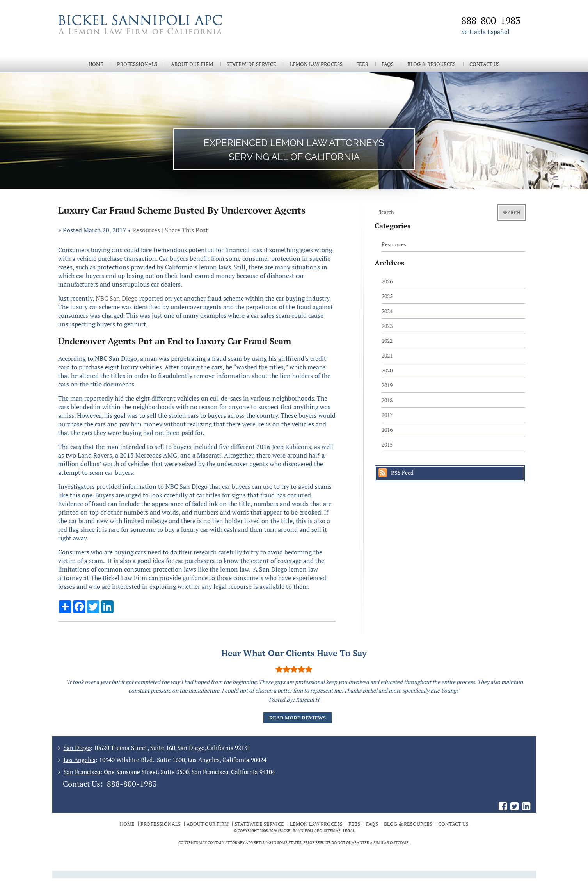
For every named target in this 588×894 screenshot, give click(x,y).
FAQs (388, 64)
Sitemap (332, 831)
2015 (387, 444)
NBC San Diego (117, 298)
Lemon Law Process (316, 64)
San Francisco (82, 772)
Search (512, 213)
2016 (387, 430)
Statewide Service (251, 64)
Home (96, 64)
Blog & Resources (432, 64)
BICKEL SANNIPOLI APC (300, 831)
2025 (387, 296)
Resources (146, 230)
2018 (387, 400)
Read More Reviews (298, 718)
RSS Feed (402, 473)
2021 (387, 355)
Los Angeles (80, 760)
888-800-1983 (132, 784)
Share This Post (186, 230)
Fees (362, 64)
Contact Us (485, 64)
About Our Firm (192, 64)
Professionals (137, 64)
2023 (387, 326)
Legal (349, 831)
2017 (387, 415)
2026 (387, 281)
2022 (387, 341)
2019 (387, 385)
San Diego (77, 748)
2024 (387, 311)
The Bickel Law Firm (173, 34)
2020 (387, 370)
